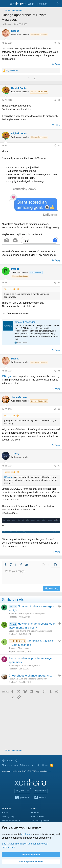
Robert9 (12, 614)
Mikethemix (14, 631)
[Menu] (5, 4)
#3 (59, 146)
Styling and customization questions (36, 631)
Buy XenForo (23, 791)
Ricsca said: (10, 289)
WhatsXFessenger (25, 322)
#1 (59, 43)
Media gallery (8, 816)
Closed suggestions (27, 648)
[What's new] (52, 4)
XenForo (41, 798)
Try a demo (40, 791)
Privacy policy (27, 765)
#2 (59, 100)
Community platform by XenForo (27, 771)
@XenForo (23, 798)
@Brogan (7, 376)
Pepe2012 (13, 679)
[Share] (55, 43)
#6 (59, 409)
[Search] (58, 4)
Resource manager (11, 821)
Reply (57, 64)
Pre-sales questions (41, 821)
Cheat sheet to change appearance (31, 676)
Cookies (8, 761)
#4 (59, 283)
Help (38, 765)
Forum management (31, 666)
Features (35, 813)
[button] (5, 565)
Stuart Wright (14, 666)
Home (45, 765)
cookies (26, 834)
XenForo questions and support (31, 614)
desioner (12, 648)
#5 (59, 371)
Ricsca (8, 24)
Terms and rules (10, 765)
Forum (5, 813)
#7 (59, 466)
